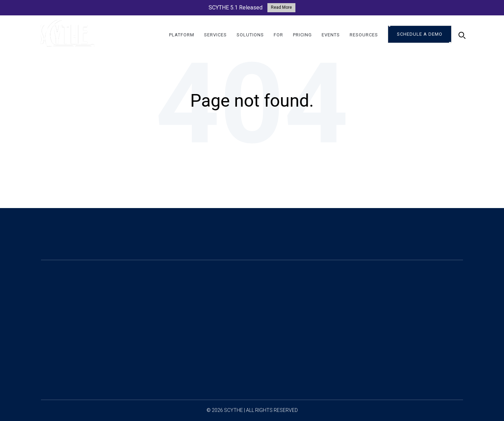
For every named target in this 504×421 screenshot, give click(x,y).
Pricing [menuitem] (302, 35)
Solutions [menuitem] (250, 35)
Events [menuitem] (331, 35)
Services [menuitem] (215, 35)
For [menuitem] (278, 35)
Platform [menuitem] (182, 35)
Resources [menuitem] (364, 35)
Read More (281, 7)
